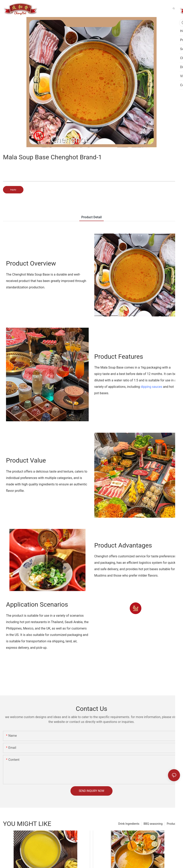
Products (172, 824)
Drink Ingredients (129, 824)
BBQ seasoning (153, 824)
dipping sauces (151, 387)
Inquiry (13, 190)
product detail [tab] (91, 217)
